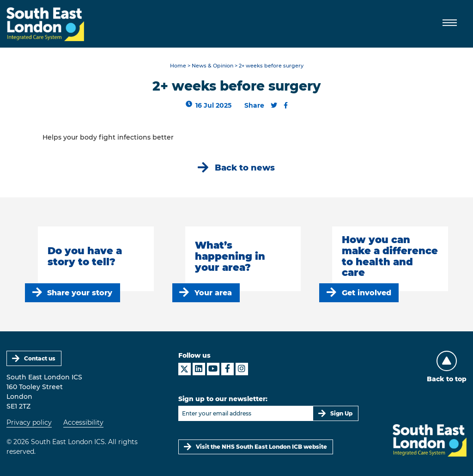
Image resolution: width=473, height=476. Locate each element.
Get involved (367, 293)
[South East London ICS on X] (185, 369)
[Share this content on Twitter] (274, 105)
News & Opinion (212, 66)
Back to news (245, 168)
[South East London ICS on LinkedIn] (199, 369)
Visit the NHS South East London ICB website (261, 447)
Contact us (40, 358)
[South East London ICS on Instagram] (242, 369)
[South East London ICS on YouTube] (213, 369)
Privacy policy (29, 422)
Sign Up (341, 413)
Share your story (80, 293)
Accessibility (83, 422)
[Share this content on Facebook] (286, 105)
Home (178, 66)
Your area (213, 293)
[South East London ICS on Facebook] (227, 369)
